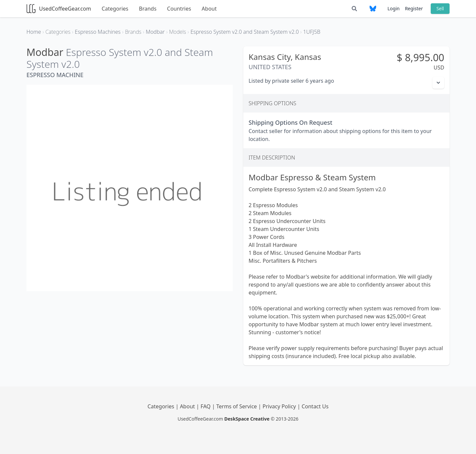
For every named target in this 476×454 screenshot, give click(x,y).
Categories (115, 9)
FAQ (206, 406)
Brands (148, 9)
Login (394, 8)
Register (414, 8)
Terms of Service (237, 406)
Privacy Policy (280, 406)
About (209, 9)
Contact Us (315, 406)
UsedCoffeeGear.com (59, 9)
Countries (179, 9)
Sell (440, 8)
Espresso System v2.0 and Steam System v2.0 (120, 58)
